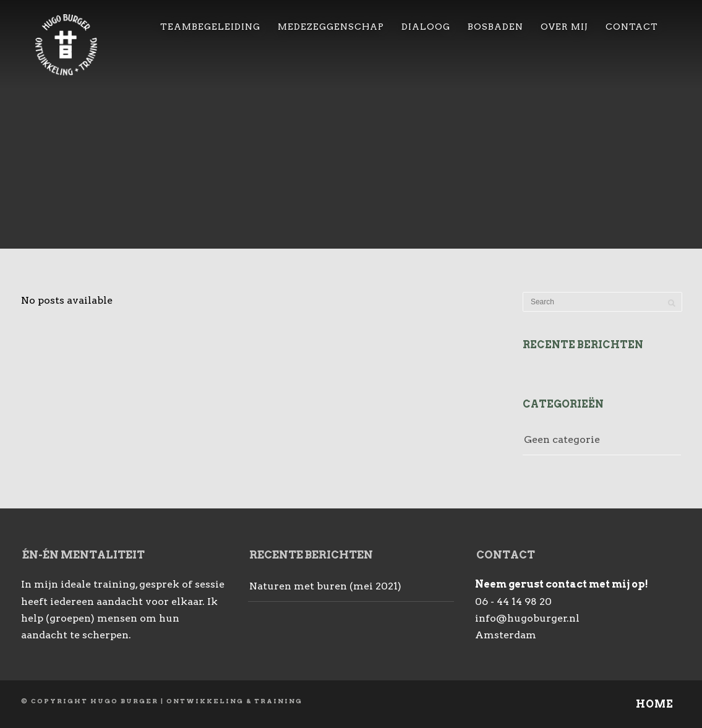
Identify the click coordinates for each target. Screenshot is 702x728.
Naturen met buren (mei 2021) (325, 586)
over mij (564, 27)
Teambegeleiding (210, 27)
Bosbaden (495, 27)
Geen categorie (562, 439)
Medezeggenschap (331, 27)
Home (655, 704)
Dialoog (426, 27)
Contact (632, 27)
